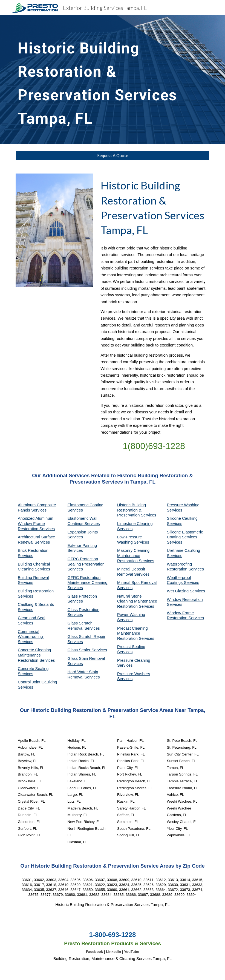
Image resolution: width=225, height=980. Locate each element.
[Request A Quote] (112, 155)
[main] (112, 80)
